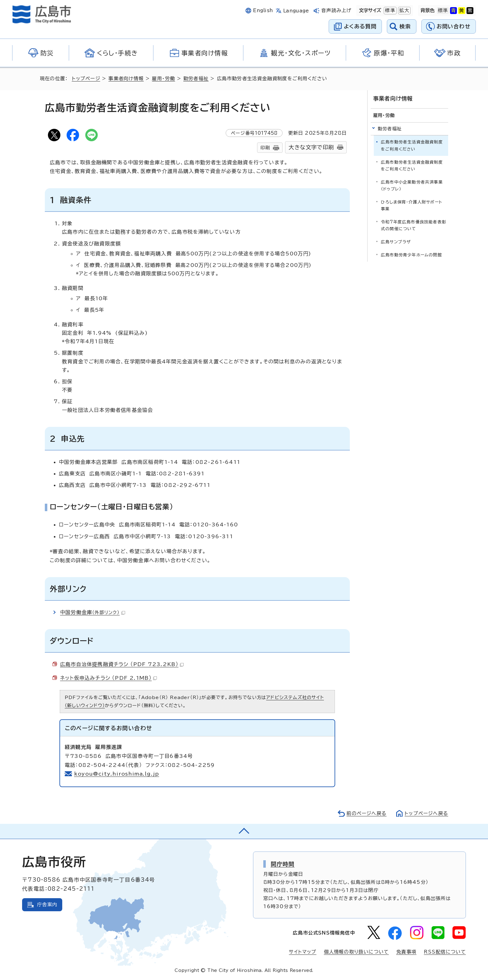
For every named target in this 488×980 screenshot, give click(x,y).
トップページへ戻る (426, 813)
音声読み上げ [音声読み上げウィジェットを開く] (336, 10)
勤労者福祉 (196, 79)
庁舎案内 (47, 905)
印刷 (265, 148)
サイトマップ (303, 952)
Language (296, 11)
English (263, 10)
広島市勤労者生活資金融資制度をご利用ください (412, 166)
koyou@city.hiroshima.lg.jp (117, 774)
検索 (405, 26)
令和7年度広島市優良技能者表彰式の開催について (414, 225)
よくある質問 (360, 26)
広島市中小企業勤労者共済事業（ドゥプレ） (412, 186)
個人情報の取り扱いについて (357, 952)
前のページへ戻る (366, 813)
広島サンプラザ (396, 242)
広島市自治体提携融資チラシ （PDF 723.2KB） (122, 664)
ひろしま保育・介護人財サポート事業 (412, 205)
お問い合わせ (454, 26)
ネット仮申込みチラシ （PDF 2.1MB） (108, 678)
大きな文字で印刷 (311, 147)
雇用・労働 (163, 79)
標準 (389, 11)
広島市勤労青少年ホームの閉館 (411, 255)
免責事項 (406, 952)
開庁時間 (283, 864)
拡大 (404, 11)
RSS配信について (445, 952)
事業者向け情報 (126, 79)
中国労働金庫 (93, 612)
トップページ (86, 79)
